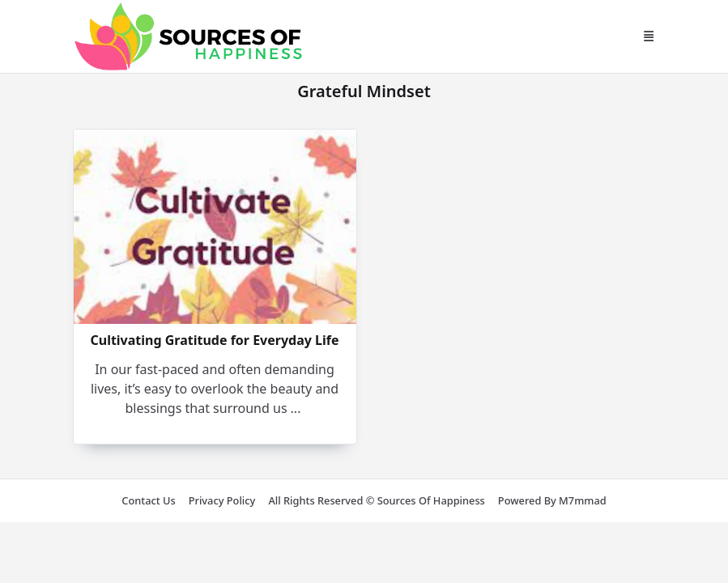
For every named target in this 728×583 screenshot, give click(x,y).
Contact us (148, 500)
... (296, 408)
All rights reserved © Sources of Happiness (376, 500)
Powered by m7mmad (552, 500)
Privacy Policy (222, 500)
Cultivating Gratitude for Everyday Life (214, 340)
